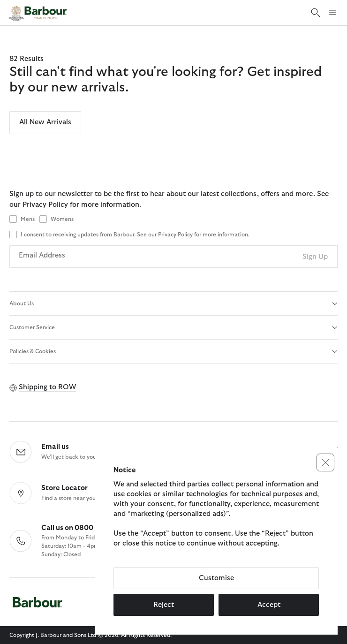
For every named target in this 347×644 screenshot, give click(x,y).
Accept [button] (269, 605)
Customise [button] (216, 578)
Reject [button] (164, 605)
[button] (325, 462)
